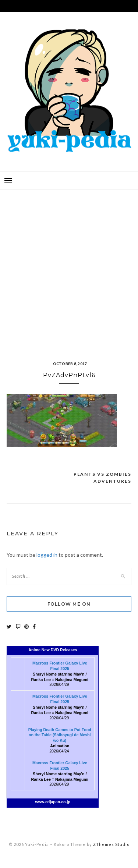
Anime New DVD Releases (53, 650)
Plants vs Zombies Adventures (102, 478)
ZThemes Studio (111, 844)
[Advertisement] (69, 266)
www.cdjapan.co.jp (53, 802)
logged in (47, 555)
